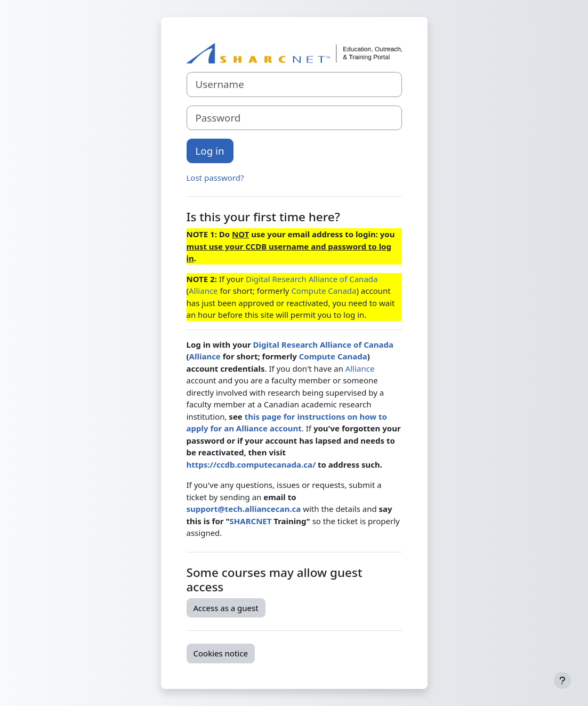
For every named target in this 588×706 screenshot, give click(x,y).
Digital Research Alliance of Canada (312, 279)
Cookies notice (221, 653)
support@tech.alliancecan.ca (244, 509)
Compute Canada (324, 291)
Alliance (203, 291)
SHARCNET (251, 521)
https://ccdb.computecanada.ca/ (251, 464)
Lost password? (215, 178)
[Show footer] (562, 680)
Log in (210, 151)
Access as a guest (226, 608)
